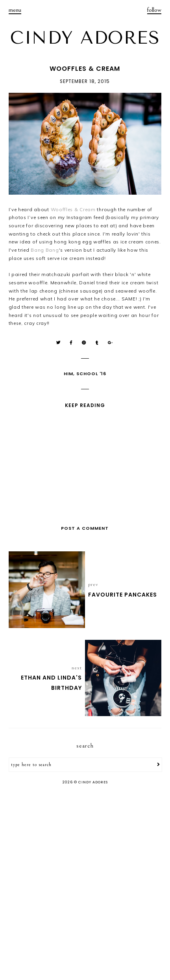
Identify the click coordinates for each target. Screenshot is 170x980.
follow (154, 10)
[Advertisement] (85, 883)
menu (15, 10)
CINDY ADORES (85, 38)
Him (68, 374)
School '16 (91, 374)
